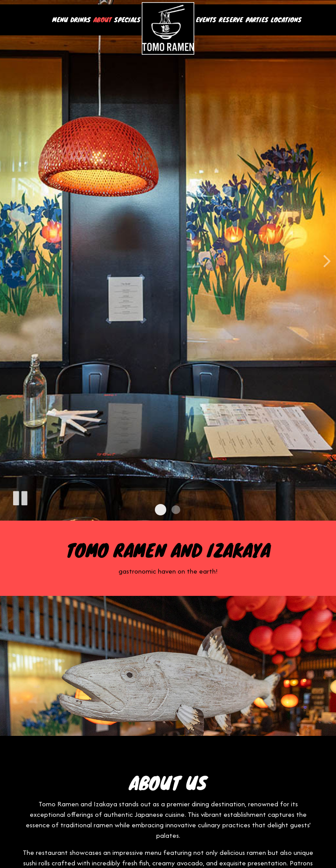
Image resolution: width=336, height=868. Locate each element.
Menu (60, 20)
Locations (286, 20)
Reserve (231, 20)
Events (206, 20)
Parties (257, 20)
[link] (168, 28)
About (102, 20)
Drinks (80, 20)
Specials (127, 20)
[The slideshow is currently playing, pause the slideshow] (20, 497)
